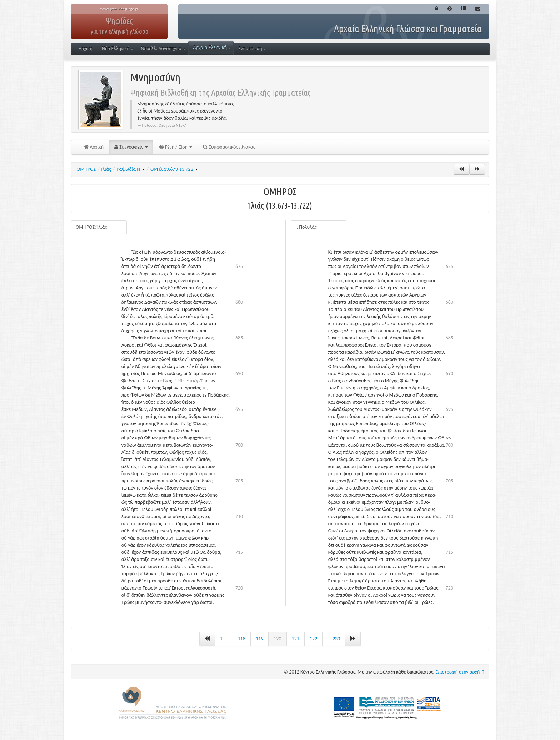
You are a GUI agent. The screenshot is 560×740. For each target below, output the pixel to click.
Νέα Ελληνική (117, 48)
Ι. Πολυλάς (306, 227)
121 (296, 639)
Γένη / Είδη (176, 147)
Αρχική (86, 48)
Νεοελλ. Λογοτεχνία (163, 48)
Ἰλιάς (106, 169)
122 (313, 639)
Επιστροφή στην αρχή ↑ (460, 672)
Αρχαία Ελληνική (211, 47)
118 (242, 639)
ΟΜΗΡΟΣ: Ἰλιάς (91, 227)
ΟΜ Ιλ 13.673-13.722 (174, 169)
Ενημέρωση (252, 48)
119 (259, 639)
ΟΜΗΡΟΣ (86, 169)
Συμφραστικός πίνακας (229, 147)
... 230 (334, 639)
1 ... (224, 639)
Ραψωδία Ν (131, 169)
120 (277, 639)
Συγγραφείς (131, 147)
